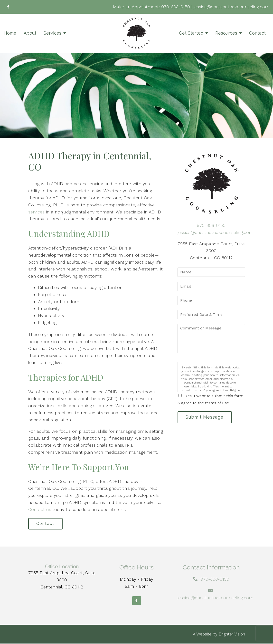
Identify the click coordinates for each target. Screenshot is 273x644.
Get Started (191, 33)
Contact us (40, 509)
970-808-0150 (176, 7)
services (36, 212)
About (30, 33)
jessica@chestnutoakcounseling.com (231, 7)
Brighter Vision (232, 634)
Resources (226, 33)
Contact (257, 33)
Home (10, 33)
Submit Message (206, 418)
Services (52, 33)
